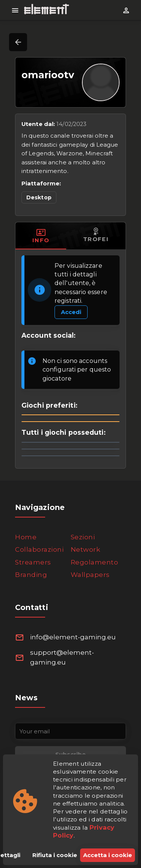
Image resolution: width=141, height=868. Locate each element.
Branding (31, 575)
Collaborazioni (39, 549)
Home (26, 537)
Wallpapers (90, 575)
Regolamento (95, 562)
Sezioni (83, 537)
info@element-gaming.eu (73, 637)
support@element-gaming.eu (62, 657)
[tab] (41, 236)
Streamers (33, 562)
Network (86, 549)
